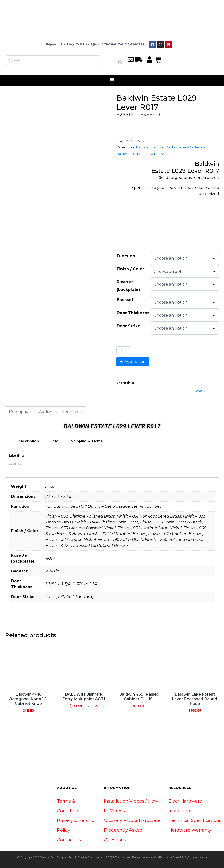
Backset (125, 300)
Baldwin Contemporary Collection (179, 147)
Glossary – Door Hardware (132, 820)
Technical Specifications (195, 820)
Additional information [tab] (61, 412)
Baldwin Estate (129, 154)
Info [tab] (55, 441)
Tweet (199, 390)
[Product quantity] (124, 350)
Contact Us (69, 840)
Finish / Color (130, 269)
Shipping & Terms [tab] (87, 441)
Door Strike (128, 326)
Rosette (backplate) (128, 286)
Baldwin (143, 147)
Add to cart (135, 362)
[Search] (120, 62)
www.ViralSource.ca (159, 857)
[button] (112, 79)
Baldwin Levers (156, 154)
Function (126, 256)
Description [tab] (20, 412)
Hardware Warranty (190, 830)
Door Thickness (133, 313)
